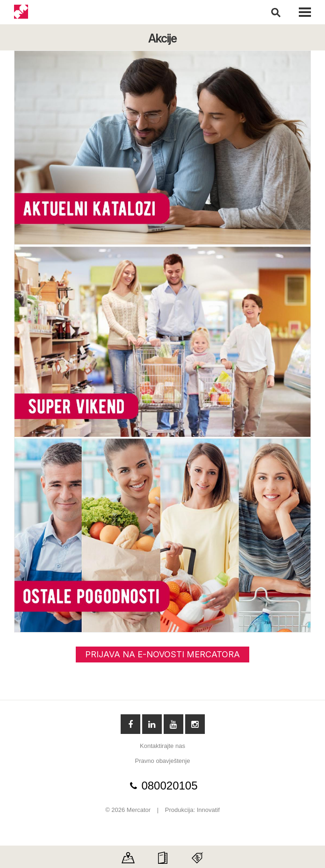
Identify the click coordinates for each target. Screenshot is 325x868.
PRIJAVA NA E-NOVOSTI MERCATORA (162, 654)
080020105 (169, 786)
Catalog (163, 855)
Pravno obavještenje (163, 761)
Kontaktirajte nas (162, 746)
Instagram (195, 724)
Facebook (130, 724)
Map (128, 855)
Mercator (22, 12)
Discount (197, 855)
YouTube (173, 724)
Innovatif (208, 810)
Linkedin (152, 724)
